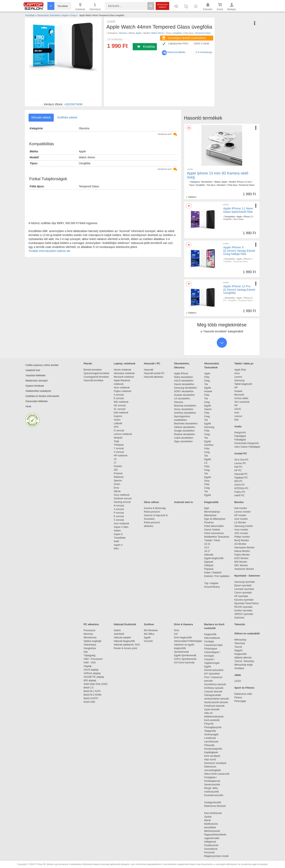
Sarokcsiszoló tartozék (216, 702)
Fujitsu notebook (123, 391)
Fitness (238, 698)
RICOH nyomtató (243, 607)
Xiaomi (208, 409)
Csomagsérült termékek (96, 377)
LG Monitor (240, 523)
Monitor (239, 502)
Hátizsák (209, 555)
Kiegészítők (211, 502)
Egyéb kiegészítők (214, 558)
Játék (238, 675)
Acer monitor (241, 519)
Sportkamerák (182, 652)
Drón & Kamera (184, 624)
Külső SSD (89, 702)
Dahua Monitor (242, 551)
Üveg (207, 381)
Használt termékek (94, 380)
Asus (237, 373)
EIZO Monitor (241, 558)
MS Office (149, 634)
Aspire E (118, 534)
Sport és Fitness (244, 688)
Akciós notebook (123, 370)
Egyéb (208, 388)
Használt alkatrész (154, 377)
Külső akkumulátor (214, 526)
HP (236, 388)
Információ (95, 6)
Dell (237, 420)
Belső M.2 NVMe (93, 695)
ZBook (117, 491)
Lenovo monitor (243, 512)
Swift (116, 541)
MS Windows (151, 630)
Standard (221, 185)
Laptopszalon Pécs (178, 44)
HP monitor (240, 515)
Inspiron (118, 416)
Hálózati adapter (122, 638)
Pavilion (118, 466)
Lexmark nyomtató (244, 589)
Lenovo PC (240, 463)
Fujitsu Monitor (242, 555)
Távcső (238, 647)
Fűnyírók (209, 724)
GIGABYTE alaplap (95, 677)
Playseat (209, 569)
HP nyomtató (241, 596)
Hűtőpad (209, 565)
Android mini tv (184, 502)
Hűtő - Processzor (93, 659)
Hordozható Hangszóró (247, 443)
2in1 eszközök (242, 402)
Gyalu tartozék (212, 709)
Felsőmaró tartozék (214, 706)
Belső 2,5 (89, 688)
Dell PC (238, 467)
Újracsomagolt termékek (96, 373)
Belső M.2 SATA (92, 691)
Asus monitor (241, 530)
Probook (118, 473)
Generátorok (211, 849)
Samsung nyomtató (245, 582)
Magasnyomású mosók (216, 856)
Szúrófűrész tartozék (215, 684)
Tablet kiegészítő (243, 384)
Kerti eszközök (212, 720)
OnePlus (209, 445)
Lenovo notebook (123, 434)
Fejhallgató (240, 436)
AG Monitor (240, 544)
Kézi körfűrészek (215, 813)
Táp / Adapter (211, 583)
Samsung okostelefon (186, 388)
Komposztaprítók (213, 749)
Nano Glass (238, 219)
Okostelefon (207, 182)
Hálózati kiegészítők (124, 641)
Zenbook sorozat (123, 498)
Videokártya (90, 645)
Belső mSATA (92, 698)
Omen (117, 484)
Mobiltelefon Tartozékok (217, 537)
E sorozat (119, 398)
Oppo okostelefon (183, 441)
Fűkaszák (209, 745)
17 (115, 463)
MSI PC (238, 481)
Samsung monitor (244, 526)
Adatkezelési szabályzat (38, 391)
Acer (237, 413)
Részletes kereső (163, 6)
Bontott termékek (93, 370)
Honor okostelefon (184, 409)
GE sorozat (120, 405)
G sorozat (119, 431)
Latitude (118, 423)
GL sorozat (120, 409)
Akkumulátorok (214, 638)
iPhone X (248, 259)
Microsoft (239, 395)
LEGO (238, 681)
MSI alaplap (90, 680)
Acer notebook (121, 524)
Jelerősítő (119, 634)
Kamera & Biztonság (155, 508)
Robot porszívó (152, 512)
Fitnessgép (240, 701)
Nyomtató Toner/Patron (247, 603)
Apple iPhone (181, 374)
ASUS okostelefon (184, 381)
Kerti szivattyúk (212, 756)
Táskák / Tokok (212, 540)
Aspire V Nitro (122, 527)
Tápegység (90, 655)
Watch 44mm (157, 33)
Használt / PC (152, 363)
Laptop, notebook (125, 363)
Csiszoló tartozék (213, 692)
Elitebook (119, 477)
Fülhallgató (240, 440)
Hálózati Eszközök (125, 624)
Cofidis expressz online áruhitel (42, 365)
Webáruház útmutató (37, 381)
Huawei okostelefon (185, 395)
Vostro (117, 420)
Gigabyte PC (241, 478)
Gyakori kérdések (35, 386)
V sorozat (119, 452)
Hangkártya (90, 648)
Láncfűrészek (213, 742)
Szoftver (149, 624)
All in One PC (242, 460)
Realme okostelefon (185, 434)
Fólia (207, 377)
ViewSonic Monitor (244, 569)
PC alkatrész (91, 624)
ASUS (238, 409)
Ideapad (118, 438)
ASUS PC (240, 485)
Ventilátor (239, 668)
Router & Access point (126, 648)
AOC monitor (241, 533)
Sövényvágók (213, 734)
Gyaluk (213, 817)
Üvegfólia (177, 33)
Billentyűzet (210, 515)
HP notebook (121, 456)
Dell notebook (121, 413)
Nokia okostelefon (184, 377)
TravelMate (120, 538)
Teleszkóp (240, 643)
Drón (177, 630)
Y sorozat (119, 448)
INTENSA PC (241, 488)
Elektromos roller (243, 694)
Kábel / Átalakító (214, 573)
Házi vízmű (210, 760)
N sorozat (119, 506)
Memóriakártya (212, 512)
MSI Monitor (241, 562)
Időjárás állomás (243, 658)
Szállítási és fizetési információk (42, 396)
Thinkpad (119, 445)
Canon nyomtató (243, 593)
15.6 (207, 548)
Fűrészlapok (213, 649)
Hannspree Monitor (245, 548)
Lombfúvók (210, 738)
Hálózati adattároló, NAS (127, 645)
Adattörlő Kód (33, 370)
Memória (88, 634)
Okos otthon (152, 502)
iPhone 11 (248, 217)
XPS (116, 427)
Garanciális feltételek (37, 401)
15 (115, 459)
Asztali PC (241, 453)
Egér (207, 508)
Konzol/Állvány (212, 587)
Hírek (28, 406)
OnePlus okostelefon (185, 413)
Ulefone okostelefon (185, 427)
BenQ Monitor (242, 540)
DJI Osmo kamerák (185, 663)
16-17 (207, 551)
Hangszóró (240, 433)
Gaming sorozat (123, 502)
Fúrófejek (211, 642)
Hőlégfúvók (210, 842)
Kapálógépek (211, 752)
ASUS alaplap (92, 670)
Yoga (117, 441)
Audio (238, 426)
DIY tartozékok (212, 674)
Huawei (208, 391)
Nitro (116, 549)
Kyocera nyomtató (244, 600)
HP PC (238, 470)
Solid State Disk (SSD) (96, 684)
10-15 (207, 544)
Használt (149, 370)
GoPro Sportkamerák (185, 659)
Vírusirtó (148, 641)
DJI (176, 634)
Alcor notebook (122, 388)
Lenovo (238, 377)
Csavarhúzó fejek (215, 645)
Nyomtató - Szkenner (247, 576)
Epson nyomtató (243, 585)
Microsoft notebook (124, 377)
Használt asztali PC (154, 373)
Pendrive (209, 523)
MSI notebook (121, 402)
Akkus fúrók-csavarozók (217, 774)
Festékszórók (211, 845)
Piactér (88, 363)
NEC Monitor (241, 565)
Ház (86, 652)
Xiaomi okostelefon (184, 384)
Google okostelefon (184, 431)
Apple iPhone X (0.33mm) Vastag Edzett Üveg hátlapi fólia (239, 251)
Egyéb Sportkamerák (186, 655)
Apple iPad (240, 370)
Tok (206, 384)
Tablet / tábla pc (244, 363)
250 (116, 470)
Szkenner (239, 618)
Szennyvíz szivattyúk (215, 763)
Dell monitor (241, 508)
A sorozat (119, 395)
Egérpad (209, 562)
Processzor (90, 630)
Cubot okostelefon (184, 438)
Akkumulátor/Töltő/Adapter (188, 641)
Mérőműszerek (212, 831)
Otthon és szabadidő (247, 633)
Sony (207, 481)
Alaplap (88, 666)
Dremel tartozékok (216, 670)
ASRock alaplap (93, 673)
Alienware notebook (124, 373)
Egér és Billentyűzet (215, 519)
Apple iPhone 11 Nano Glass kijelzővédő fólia (238, 210)
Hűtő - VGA (90, 663)
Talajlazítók (210, 731)
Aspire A (118, 545)
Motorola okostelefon (185, 406)
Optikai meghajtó (93, 641)
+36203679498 (73, 104)
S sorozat (119, 520)
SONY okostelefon (184, 391)
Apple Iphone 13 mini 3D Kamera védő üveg (218, 175)
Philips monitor (242, 537)
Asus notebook (122, 495)
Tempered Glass (203, 33)
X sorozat (119, 509)
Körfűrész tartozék (214, 688)
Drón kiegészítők (183, 638)
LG (206, 463)
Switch (117, 531)
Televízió (240, 624)
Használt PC (241, 474)
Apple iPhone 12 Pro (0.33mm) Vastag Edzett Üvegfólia (239, 289)
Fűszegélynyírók (214, 727)
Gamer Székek (212, 530)
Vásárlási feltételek (36, 375)
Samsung (209, 427)
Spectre (118, 481)
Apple (139, 33)
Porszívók (210, 853)
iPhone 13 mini (244, 182)
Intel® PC (240, 495)
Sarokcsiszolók (214, 785)
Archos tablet (241, 398)
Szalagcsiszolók (213, 802)
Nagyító (238, 650)
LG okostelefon (182, 399)
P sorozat (119, 513)
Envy (117, 488)
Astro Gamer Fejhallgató (247, 447)
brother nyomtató (243, 611)
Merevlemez (90, 638)
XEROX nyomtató (244, 614)
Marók (210, 820)
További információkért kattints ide (49, 251)
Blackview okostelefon (186, 424)
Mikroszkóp (240, 640)
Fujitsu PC (240, 492)
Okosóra (123, 33)
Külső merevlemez (214, 533)
